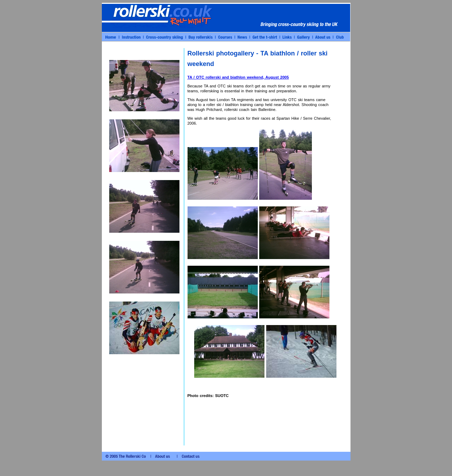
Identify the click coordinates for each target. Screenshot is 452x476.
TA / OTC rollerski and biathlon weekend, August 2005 (238, 77)
